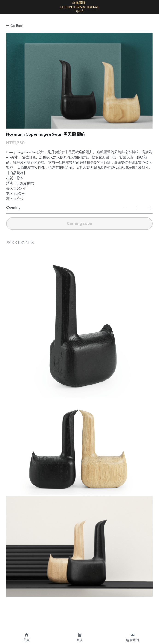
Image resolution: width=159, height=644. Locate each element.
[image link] (79, 7)
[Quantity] (138, 208)
